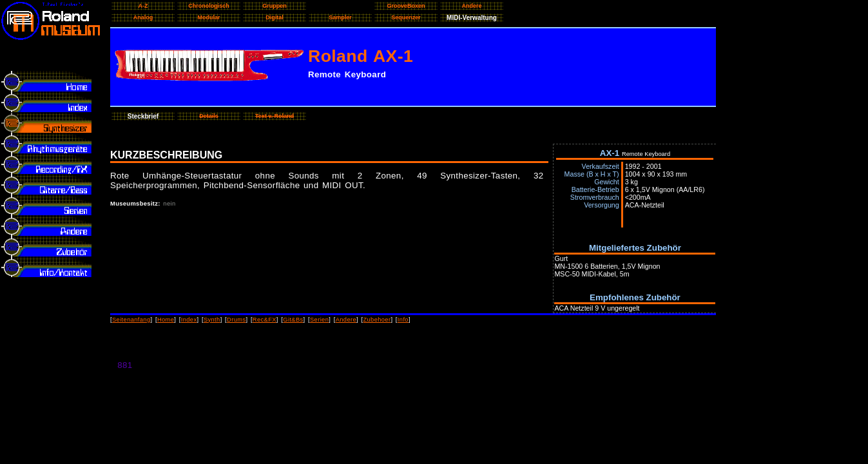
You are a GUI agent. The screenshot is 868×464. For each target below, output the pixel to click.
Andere (346, 320)
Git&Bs (293, 320)
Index (189, 320)
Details (209, 116)
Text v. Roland (275, 116)
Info (403, 320)
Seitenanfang (131, 320)
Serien (319, 320)
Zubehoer (377, 320)
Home (166, 320)
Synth (212, 320)
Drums (236, 320)
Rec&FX (265, 320)
